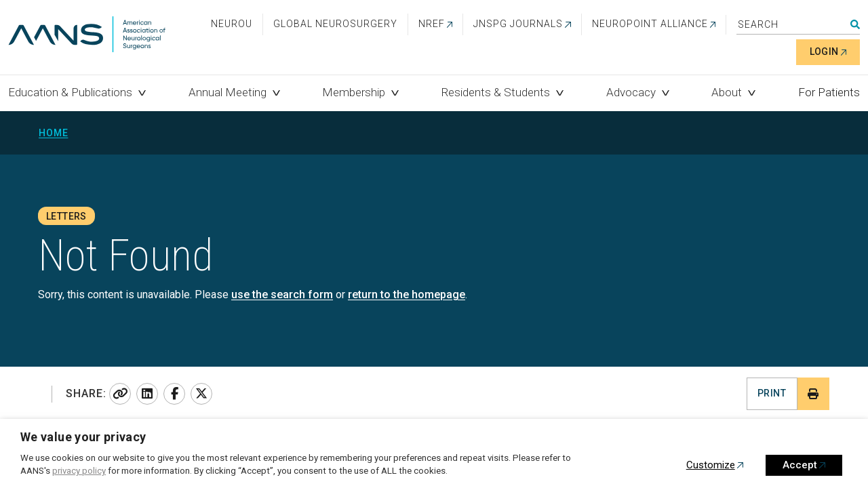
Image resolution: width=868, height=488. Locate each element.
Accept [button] (800, 465)
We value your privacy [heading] (83, 437)
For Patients (829, 92)
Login (824, 52)
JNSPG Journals (518, 24)
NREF (432, 24)
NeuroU (232, 24)
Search (855, 24)
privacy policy (79, 471)
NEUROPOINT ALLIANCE (650, 24)
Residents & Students (496, 92)
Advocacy (631, 92)
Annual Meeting (228, 92)
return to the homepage (407, 294)
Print (772, 393)
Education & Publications (70, 92)
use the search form (282, 294)
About (727, 92)
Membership (354, 92)
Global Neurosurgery (335, 24)
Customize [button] (711, 465)
